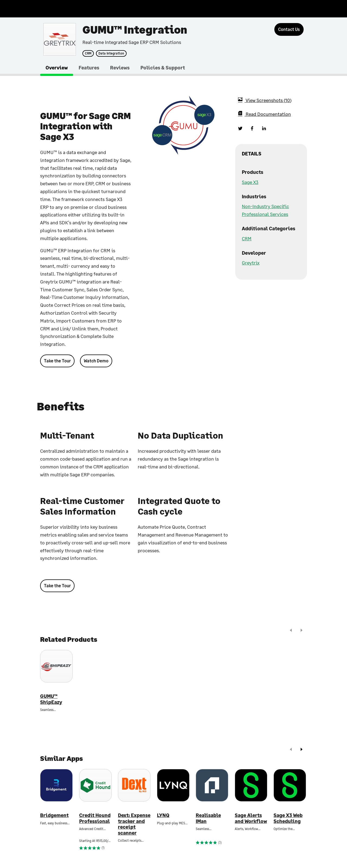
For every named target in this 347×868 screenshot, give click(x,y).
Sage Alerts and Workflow (251, 818)
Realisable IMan (208, 818)
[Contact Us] (289, 29)
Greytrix (251, 263)
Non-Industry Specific (265, 206)
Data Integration (111, 53)
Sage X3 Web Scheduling (288, 818)
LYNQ (163, 815)
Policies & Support (163, 68)
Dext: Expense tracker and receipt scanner (134, 824)
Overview (57, 68)
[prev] (291, 631)
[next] (301, 631)
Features (89, 68)
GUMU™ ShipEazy (51, 699)
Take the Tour (57, 361)
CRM (88, 53)
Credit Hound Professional (95, 818)
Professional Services (265, 214)
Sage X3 (250, 182)
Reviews (120, 68)
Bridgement (54, 815)
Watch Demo (96, 361)
